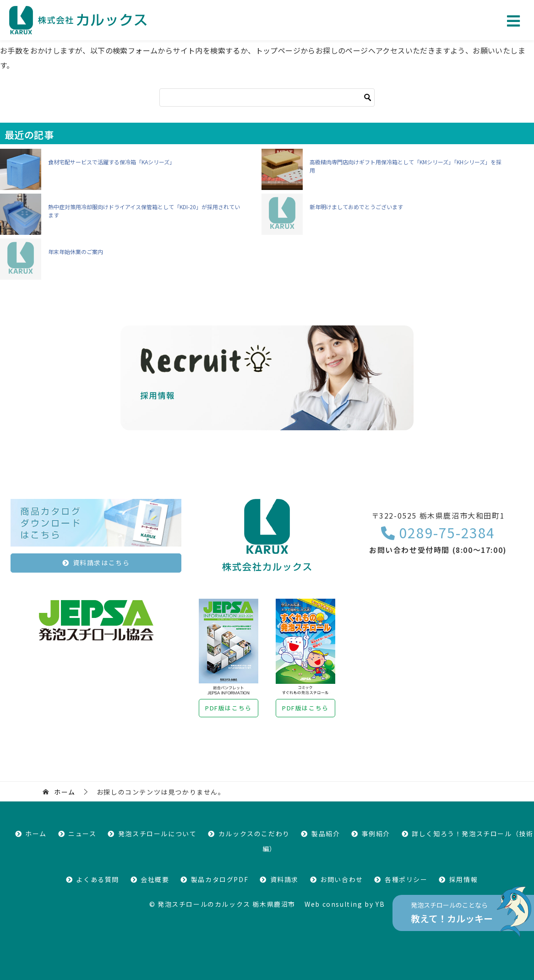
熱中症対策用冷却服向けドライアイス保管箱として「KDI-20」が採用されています (144, 211)
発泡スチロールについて (158, 834)
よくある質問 (98, 879)
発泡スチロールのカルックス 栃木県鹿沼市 (226, 904)
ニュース (82, 834)
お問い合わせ (342, 879)
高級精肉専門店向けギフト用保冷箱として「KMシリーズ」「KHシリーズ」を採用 (406, 166)
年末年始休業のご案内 (76, 252)
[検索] (267, 97)
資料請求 (284, 879)
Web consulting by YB (345, 904)
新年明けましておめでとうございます (356, 207)
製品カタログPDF (220, 879)
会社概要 (155, 879)
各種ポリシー (406, 879)
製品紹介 (326, 834)
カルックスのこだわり (254, 834)
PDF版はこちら (229, 708)
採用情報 (463, 879)
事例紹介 (376, 834)
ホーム (36, 834)
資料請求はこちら (101, 563)
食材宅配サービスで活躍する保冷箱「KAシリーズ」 (112, 162)
